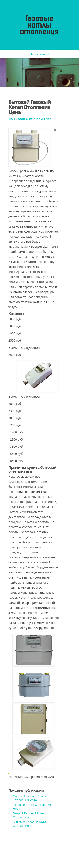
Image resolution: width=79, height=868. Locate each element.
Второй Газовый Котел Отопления (29, 815)
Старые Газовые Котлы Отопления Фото (29, 798)
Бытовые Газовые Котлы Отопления (30, 824)
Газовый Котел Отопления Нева (32, 807)
